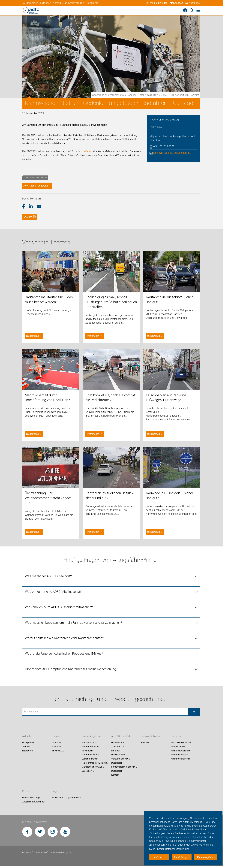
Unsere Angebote (91, 736)
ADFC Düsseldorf (121, 736)
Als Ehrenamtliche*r (180, 751)
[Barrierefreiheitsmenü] (185, 10)
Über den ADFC (119, 743)
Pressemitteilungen (32, 798)
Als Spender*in (178, 747)
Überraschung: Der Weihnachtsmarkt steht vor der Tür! (48, 498)
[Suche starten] (194, 712)
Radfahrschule (89, 743)
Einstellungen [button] (182, 857)
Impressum (28, 853)
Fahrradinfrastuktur (35, 178)
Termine (26, 747)
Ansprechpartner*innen (34, 802)
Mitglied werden (157, 3)
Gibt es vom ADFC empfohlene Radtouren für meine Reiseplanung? (71, 669)
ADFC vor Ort (118, 747)
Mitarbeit (116, 751)
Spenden (177, 3)
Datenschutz (43, 853)
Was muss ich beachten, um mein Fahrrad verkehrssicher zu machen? (73, 623)
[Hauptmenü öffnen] (198, 11)
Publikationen (118, 755)
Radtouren (27, 751)
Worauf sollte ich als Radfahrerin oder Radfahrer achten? (64, 638)
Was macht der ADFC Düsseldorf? (48, 576)
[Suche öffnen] (192, 10)
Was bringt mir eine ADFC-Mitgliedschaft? (54, 592)
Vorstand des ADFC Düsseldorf (121, 761)
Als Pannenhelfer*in (180, 759)
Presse (26, 791)
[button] (26, 207)
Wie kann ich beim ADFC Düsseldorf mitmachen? (59, 607)
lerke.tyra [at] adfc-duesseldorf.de (172, 153)
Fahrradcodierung (90, 755)
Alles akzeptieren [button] (206, 857)
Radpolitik (57, 747)
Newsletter (193, 3)
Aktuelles (27, 736)
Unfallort (87, 151)
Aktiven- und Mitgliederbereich (67, 798)
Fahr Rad (56, 743)
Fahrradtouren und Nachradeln (91, 749)
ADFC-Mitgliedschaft (181, 743)
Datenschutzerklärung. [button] (178, 849)
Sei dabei (176, 736)
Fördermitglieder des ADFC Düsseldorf (124, 769)
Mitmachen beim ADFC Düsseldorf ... (93, 769)
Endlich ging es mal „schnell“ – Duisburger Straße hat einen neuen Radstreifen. (111, 302)
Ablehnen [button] (159, 857)
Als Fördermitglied (180, 755)
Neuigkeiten (28, 743)
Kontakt (115, 775)
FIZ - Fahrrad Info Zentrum (95, 763)
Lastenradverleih (90, 759)
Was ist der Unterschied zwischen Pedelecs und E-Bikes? (64, 654)
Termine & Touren (151, 736)
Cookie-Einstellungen (61, 853)
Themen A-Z (58, 751)
